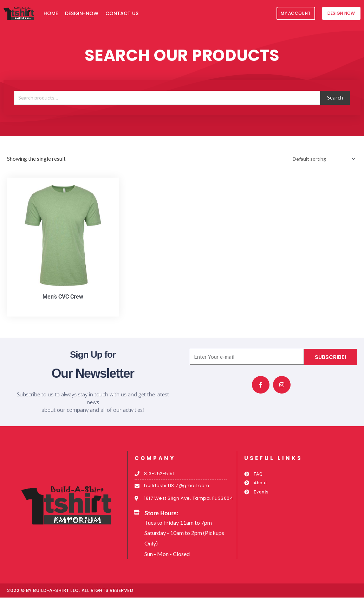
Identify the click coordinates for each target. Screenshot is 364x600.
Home (51, 13)
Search (335, 97)
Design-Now (82, 13)
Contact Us (122, 13)
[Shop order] (321, 159)
